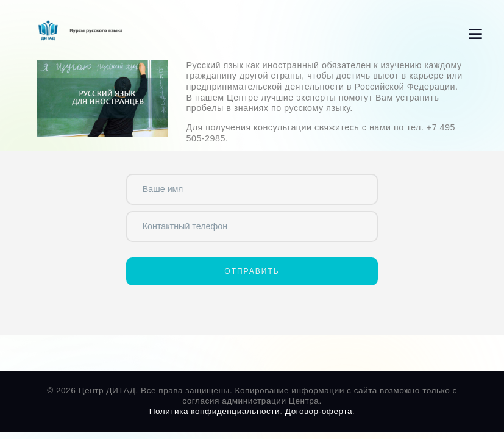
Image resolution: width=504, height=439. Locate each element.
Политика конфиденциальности (215, 411)
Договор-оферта (319, 411)
